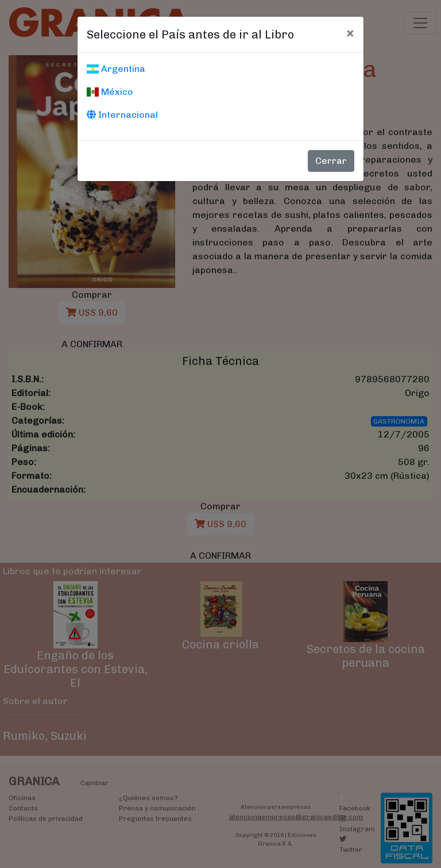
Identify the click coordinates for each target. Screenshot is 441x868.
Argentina (116, 69)
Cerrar (331, 161)
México (110, 92)
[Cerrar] (350, 33)
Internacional (122, 115)
